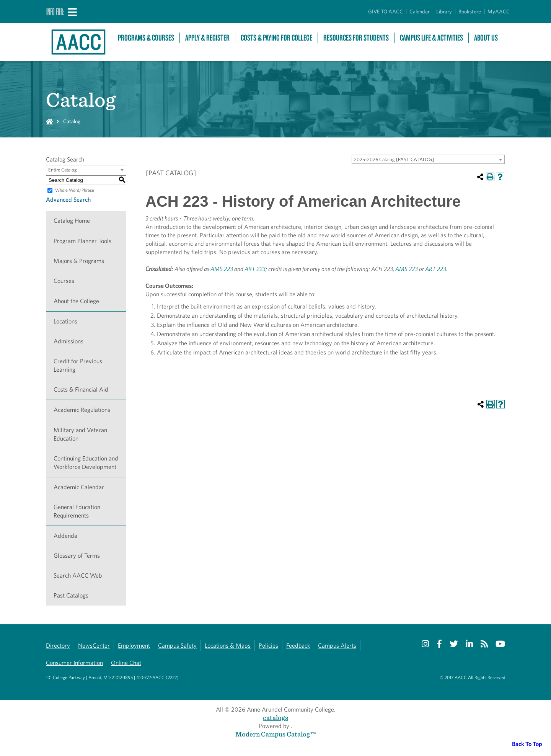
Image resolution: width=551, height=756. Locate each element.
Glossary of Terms (77, 556)
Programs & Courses (146, 38)
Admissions (68, 341)
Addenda (65, 536)
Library (444, 11)
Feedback (298, 646)
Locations (65, 321)
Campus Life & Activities (431, 38)
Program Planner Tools (82, 241)
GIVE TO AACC (386, 11)
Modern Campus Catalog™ (276, 734)
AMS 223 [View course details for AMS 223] (222, 269)
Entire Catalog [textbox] (63, 170)
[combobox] (428, 159)
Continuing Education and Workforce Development (86, 463)
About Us (486, 38)
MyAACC (499, 11)
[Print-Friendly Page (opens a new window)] (490, 177)
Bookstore (470, 11)
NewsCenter (94, 646)
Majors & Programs (79, 261)
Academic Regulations (82, 410)
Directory (58, 646)
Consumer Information (74, 663)
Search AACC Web (78, 576)
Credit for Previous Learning (78, 365)
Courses (64, 281)
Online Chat (126, 663)
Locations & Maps (228, 646)
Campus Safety (177, 646)
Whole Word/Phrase (75, 190)
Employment (134, 646)
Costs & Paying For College (276, 38)
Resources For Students (356, 38)
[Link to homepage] (78, 42)
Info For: (55, 11)
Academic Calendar (79, 487)
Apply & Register (207, 38)
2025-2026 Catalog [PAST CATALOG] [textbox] (394, 159)
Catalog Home (72, 221)
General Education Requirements (77, 511)
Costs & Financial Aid (81, 389)
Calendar (420, 11)
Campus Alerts (337, 646)
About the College (76, 301)
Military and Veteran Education (80, 434)
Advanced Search (68, 200)
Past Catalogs (71, 595)
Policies (268, 646)
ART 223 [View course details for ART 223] (255, 269)
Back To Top (527, 744)
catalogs (275, 718)
